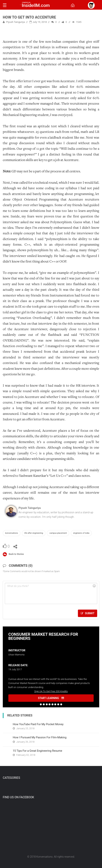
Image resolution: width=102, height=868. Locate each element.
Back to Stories (16, 554)
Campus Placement (58, 533)
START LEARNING (51, 698)
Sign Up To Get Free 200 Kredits (51, 691)
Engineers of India (81, 533)
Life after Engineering (34, 533)
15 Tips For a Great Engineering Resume (38, 751)
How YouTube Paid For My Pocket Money (38, 724)
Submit (88, 613)
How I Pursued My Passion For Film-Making (40, 737)
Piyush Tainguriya (14, 22)
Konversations (12, 533)
